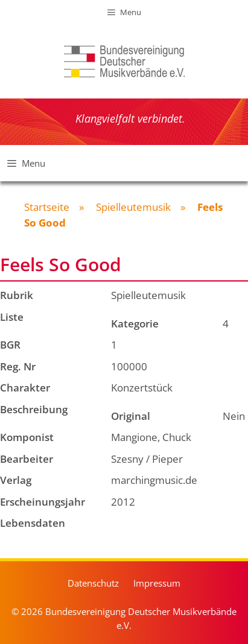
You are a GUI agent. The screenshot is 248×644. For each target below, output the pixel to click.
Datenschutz (93, 583)
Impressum (157, 583)
